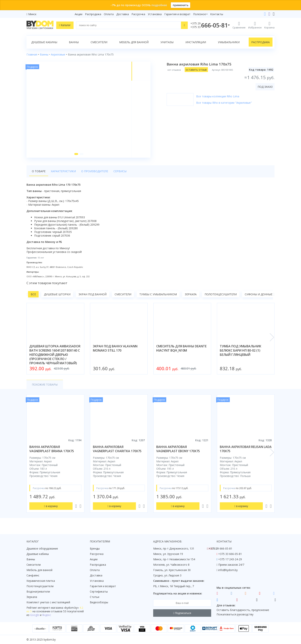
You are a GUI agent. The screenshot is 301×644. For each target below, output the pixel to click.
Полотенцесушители (221, 294)
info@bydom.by (228, 570)
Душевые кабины (44, 42)
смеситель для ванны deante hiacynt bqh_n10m (181, 348)
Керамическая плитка (41, 581)
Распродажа (93, 14)
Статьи (95, 597)
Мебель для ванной (134, 42)
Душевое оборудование (42, 548)
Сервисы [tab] (120, 171)
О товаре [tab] (39, 171)
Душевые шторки (57, 294)
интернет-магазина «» (58, 608)
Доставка (123, 14)
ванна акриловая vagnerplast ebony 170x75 (178, 449)
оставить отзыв (196, 70)
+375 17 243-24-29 (230, 559)
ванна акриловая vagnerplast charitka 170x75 (117, 449)
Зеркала (191, 294)
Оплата (109, 14)
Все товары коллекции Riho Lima (218, 96)
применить (181, 5)
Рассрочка (138, 14)
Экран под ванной (93, 294)
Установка (155, 14)
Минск (32, 14)
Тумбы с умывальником (158, 294)
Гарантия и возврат (177, 14)
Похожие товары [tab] (45, 384)
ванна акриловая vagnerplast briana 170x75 (52, 449)
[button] (76, 154)
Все (33, 294)
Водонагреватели (38, 591)
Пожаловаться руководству (235, 614)
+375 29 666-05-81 (220, 548)
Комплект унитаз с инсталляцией (48, 602)
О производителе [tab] (95, 171)
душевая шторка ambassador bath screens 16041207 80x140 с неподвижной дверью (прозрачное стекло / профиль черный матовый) (55, 355)
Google (35, 615)
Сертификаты (99, 591)
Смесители (99, 42)
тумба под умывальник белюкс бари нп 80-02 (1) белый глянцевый (241, 350)
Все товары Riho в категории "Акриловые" (224, 103)
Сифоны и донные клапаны (265, 294)
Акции (79, 14)
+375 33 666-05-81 (230, 554)
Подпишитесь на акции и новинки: (178, 593)
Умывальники (229, 42)
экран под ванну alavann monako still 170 (115, 348)
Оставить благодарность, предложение (243, 610)
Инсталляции (196, 42)
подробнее (159, 5)
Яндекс (47, 615)
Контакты (217, 14)
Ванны (74, 42)
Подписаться (182, 613)
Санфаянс (33, 575)
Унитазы (167, 42)
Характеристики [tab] (63, 171)
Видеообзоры (99, 602)
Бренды (95, 548)
